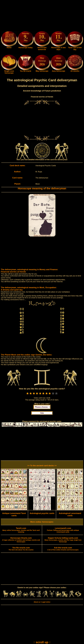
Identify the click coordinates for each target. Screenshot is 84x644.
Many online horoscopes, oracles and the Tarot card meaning (21, 530)
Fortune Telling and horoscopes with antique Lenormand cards (63, 530)
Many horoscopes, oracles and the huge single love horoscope (63, 540)
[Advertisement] (42, 16)
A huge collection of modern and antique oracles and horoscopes (21, 540)
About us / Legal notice (42, 602)
